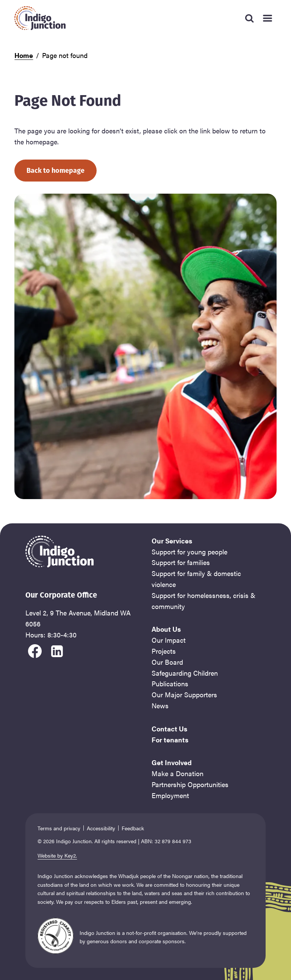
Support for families (181, 562)
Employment (170, 795)
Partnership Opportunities (190, 784)
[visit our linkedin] (57, 650)
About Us (166, 629)
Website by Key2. (57, 855)
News (160, 705)
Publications (170, 683)
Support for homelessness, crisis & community (203, 601)
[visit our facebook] (35, 650)
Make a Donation (178, 773)
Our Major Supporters (184, 694)
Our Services (172, 541)
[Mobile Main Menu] (268, 18)
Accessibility (101, 828)
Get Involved (172, 762)
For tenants (170, 740)
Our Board (167, 662)
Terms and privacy (59, 828)
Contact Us (169, 729)
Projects (164, 651)
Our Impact (169, 640)
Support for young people (189, 552)
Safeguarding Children (185, 673)
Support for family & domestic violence (196, 579)
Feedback (133, 828)
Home (24, 55)
